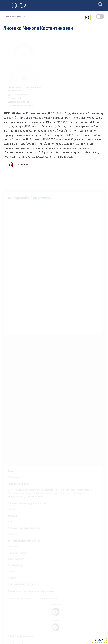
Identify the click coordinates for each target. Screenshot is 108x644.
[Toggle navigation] (34, 5)
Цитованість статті (48, 601)
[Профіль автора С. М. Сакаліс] (14, 474)
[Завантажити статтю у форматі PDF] (20, 164)
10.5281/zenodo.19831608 (21, 586)
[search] (100, 3)
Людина (10, 546)
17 (7, 520)
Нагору (99, 640)
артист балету (13, 559)
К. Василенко (47, 126)
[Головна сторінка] (19, 5)
